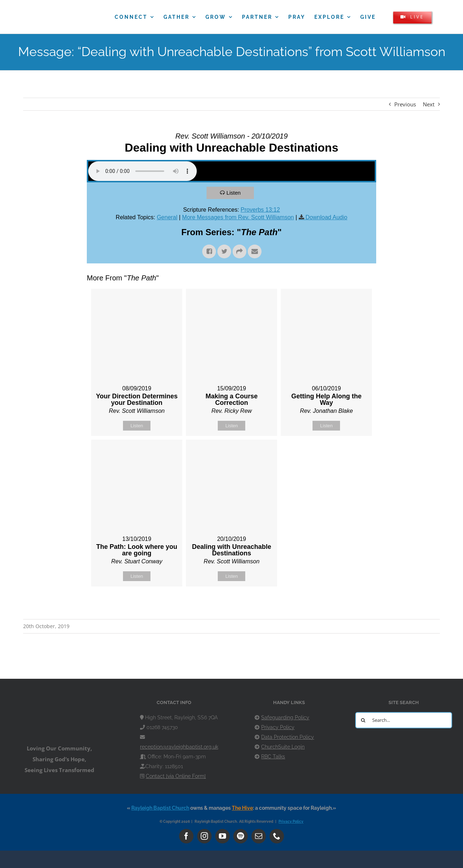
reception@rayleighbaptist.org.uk (179, 747)
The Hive (242, 808)
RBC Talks (273, 757)
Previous (405, 104)
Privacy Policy (278, 727)
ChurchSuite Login (283, 747)
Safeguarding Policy (285, 717)
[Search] (363, 720)
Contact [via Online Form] (176, 776)
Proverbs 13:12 (260, 210)
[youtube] (222, 836)
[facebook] (186, 836)
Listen (234, 193)
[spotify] (241, 836)
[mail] (259, 836)
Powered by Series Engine (349, 605)
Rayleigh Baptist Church (160, 808)
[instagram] (204, 836)
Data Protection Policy (288, 737)
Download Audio (327, 217)
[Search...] (404, 720)
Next (429, 104)
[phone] (277, 836)
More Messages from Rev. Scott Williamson (238, 217)
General (167, 217)
